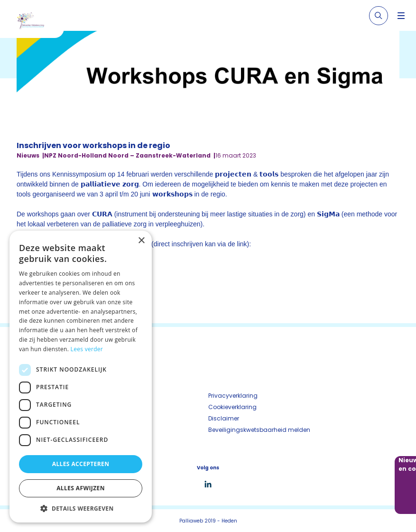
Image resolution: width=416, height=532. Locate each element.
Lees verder (87, 349)
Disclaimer (224, 418)
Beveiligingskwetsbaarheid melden (259, 430)
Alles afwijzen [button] (81, 488)
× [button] (141, 241)
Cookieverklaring (232, 407)
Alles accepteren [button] (81, 464)
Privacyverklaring (233, 396)
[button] (81, 508)
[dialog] (81, 377)
